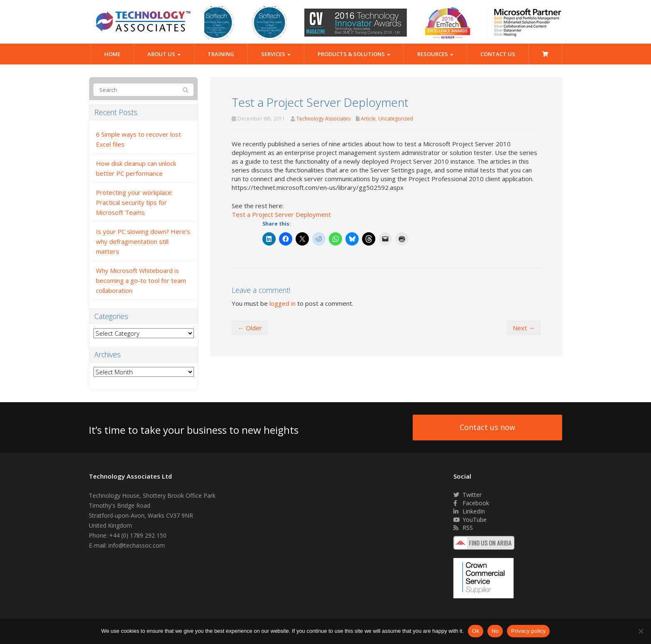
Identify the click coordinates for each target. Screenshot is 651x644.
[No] (641, 631)
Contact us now (487, 427)
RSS (463, 527)
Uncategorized (396, 119)
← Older (250, 328)
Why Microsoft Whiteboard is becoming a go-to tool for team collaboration (141, 280)
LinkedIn (469, 511)
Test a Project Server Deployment (281, 214)
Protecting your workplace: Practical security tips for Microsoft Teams (134, 202)
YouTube (470, 520)
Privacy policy (528, 631)
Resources (435, 54)
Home (112, 54)
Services (276, 54)
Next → (524, 328)
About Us (164, 54)
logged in (283, 303)
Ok (476, 631)
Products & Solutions (354, 54)
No (495, 631)
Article (368, 119)
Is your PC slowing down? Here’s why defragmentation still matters (143, 241)
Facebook (471, 503)
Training (221, 54)
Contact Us (498, 54)
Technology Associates (323, 119)
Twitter (467, 495)
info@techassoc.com (137, 545)
